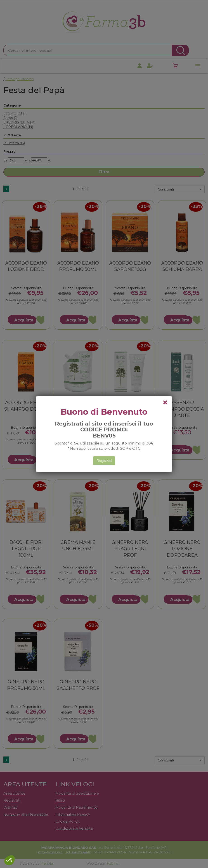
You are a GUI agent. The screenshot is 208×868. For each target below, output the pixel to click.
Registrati (104, 461)
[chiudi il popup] (165, 403)
